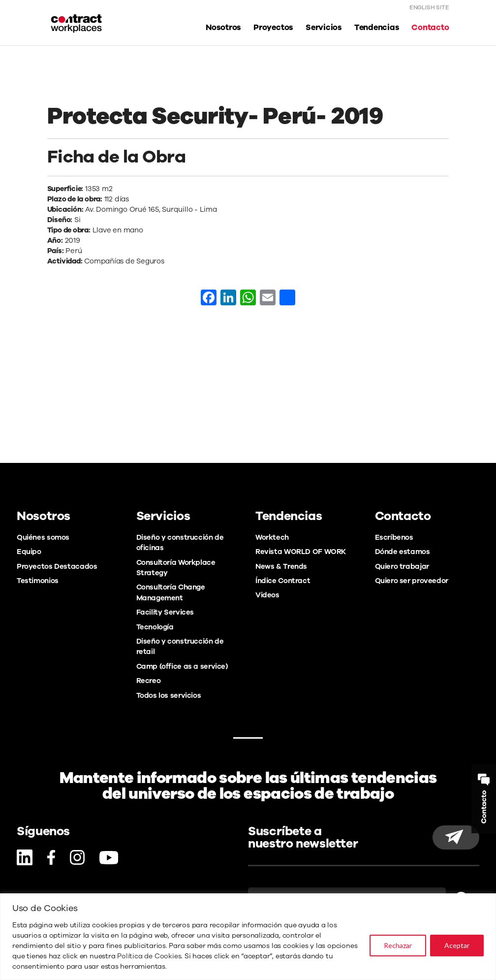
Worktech (272, 537)
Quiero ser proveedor (412, 581)
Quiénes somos (43, 537)
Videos (267, 595)
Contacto (430, 28)
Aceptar (457, 945)
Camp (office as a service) (182, 666)
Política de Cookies (149, 956)
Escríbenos (394, 537)
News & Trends (281, 566)
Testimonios (38, 581)
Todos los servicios (169, 695)
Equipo (29, 552)
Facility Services (165, 612)
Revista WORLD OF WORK (301, 552)
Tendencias (377, 28)
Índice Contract (283, 581)
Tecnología (155, 627)
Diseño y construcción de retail (180, 646)
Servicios (324, 28)
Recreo (149, 681)
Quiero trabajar (402, 566)
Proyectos (273, 28)
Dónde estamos (403, 552)
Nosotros (223, 28)
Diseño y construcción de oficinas (180, 542)
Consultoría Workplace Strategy (176, 568)
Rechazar (398, 945)
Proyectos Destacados (57, 566)
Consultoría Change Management (171, 592)
